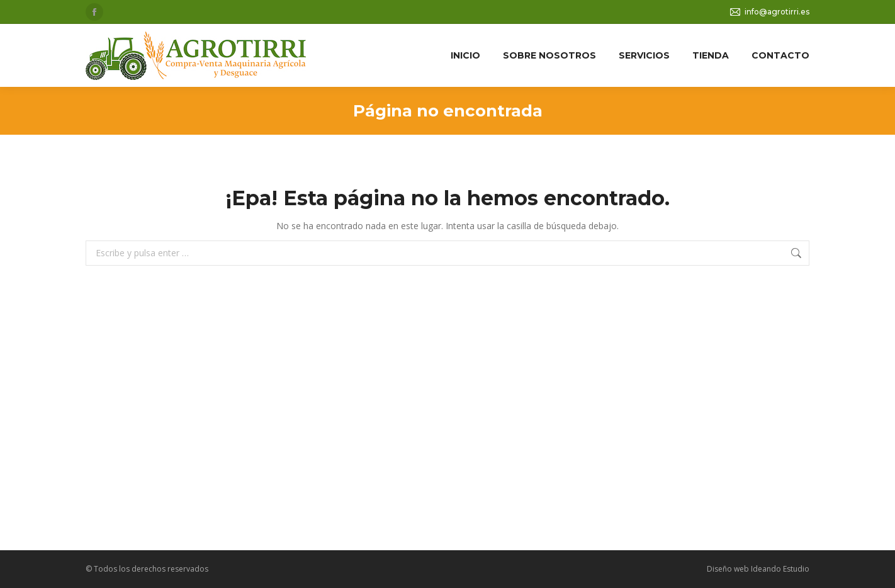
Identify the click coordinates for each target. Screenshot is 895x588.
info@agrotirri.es (769, 12)
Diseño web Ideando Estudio (758, 569)
